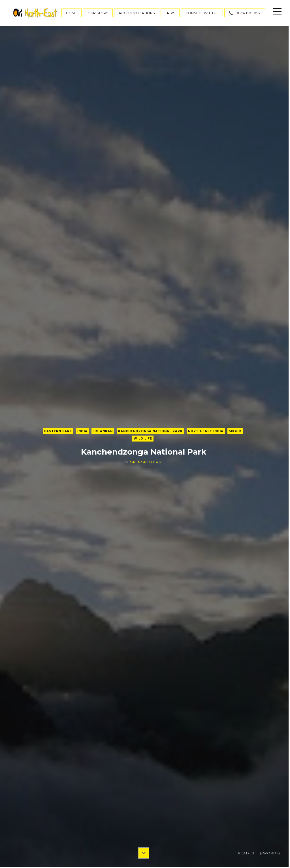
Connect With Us (202, 13)
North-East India (206, 431)
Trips (170, 13)
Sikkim (235, 431)
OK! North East (146, 462)
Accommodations (137, 13)
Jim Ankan (103, 431)
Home (72, 13)
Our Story (98, 13)
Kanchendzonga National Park (150, 431)
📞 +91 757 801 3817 (245, 13)
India (82, 431)
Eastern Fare (58, 431)
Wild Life (143, 439)
